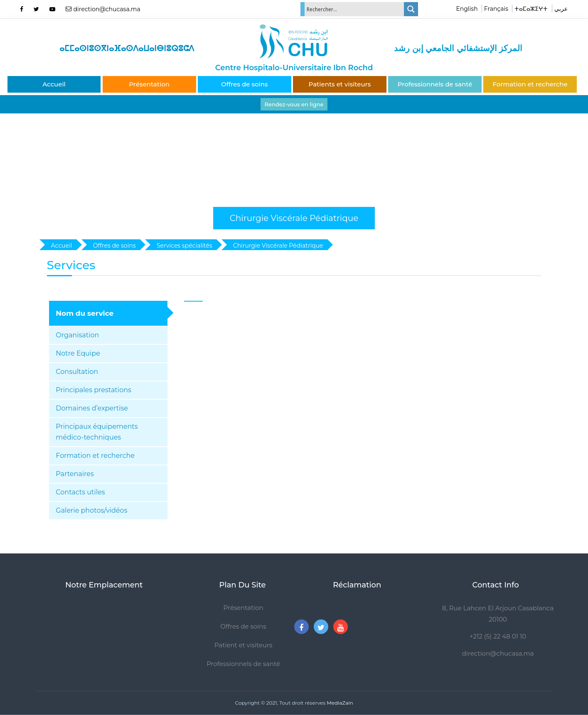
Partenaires (75, 474)
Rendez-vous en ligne (294, 104)
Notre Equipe (78, 353)
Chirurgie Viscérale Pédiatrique (294, 218)
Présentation (149, 84)
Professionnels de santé (435, 84)
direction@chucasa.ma (498, 653)
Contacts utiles (80, 492)
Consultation (77, 372)
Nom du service (85, 313)
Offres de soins (244, 84)
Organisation (77, 335)
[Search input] (354, 9)
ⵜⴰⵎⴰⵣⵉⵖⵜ (531, 9)
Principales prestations (93, 390)
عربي (561, 9)
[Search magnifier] (411, 9)
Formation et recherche (530, 84)
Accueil (54, 84)
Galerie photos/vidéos (91, 510)
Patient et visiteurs (243, 645)
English (467, 9)
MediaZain (340, 703)
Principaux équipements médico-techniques (97, 432)
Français (496, 9)
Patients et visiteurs (340, 84)
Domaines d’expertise (92, 408)
